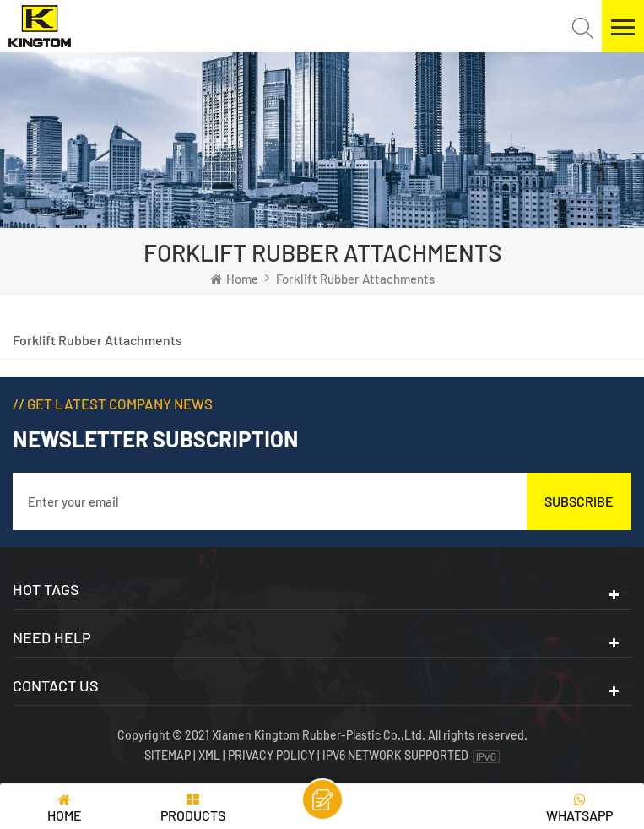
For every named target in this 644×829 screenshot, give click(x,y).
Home (234, 279)
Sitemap (169, 755)
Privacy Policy (271, 755)
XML (209, 755)
